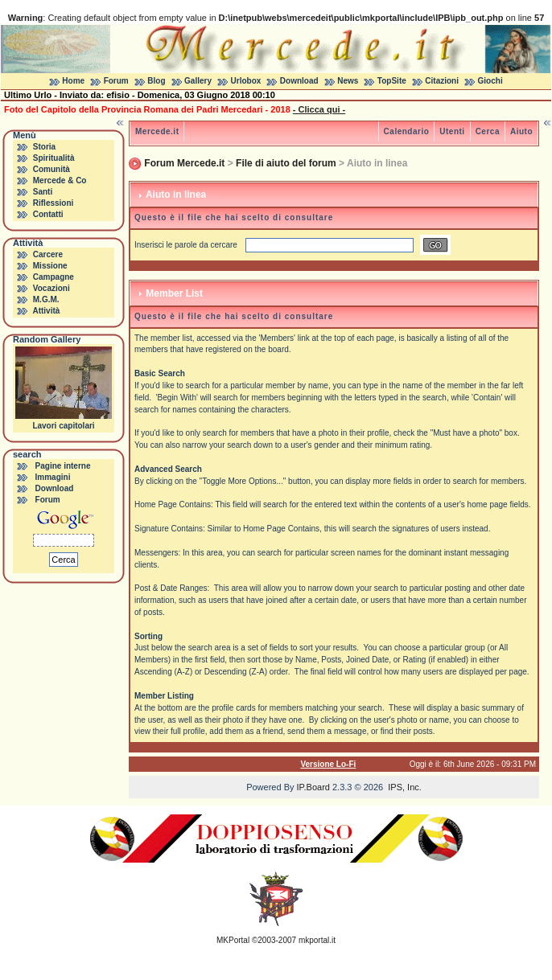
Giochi (490, 81)
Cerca (488, 131)
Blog (156, 81)
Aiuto (521, 131)
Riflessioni (54, 203)
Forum (116, 81)
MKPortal (233, 940)
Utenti (452, 131)
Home (73, 81)
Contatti (48, 214)
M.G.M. (46, 299)
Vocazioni (51, 288)
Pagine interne (63, 466)
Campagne (54, 277)
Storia (44, 147)
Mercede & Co (60, 180)
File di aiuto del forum (286, 163)
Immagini (53, 477)
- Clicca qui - (319, 109)
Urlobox (246, 81)
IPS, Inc (404, 787)
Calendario (407, 131)
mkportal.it (317, 940)
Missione (50, 266)
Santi (43, 192)
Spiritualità (54, 158)
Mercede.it (157, 131)
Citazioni (442, 81)
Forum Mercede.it (184, 163)
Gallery (198, 81)
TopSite (392, 81)
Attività (46, 311)
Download (299, 81)
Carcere (48, 254)
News (348, 81)
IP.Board (313, 787)
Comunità (51, 169)
